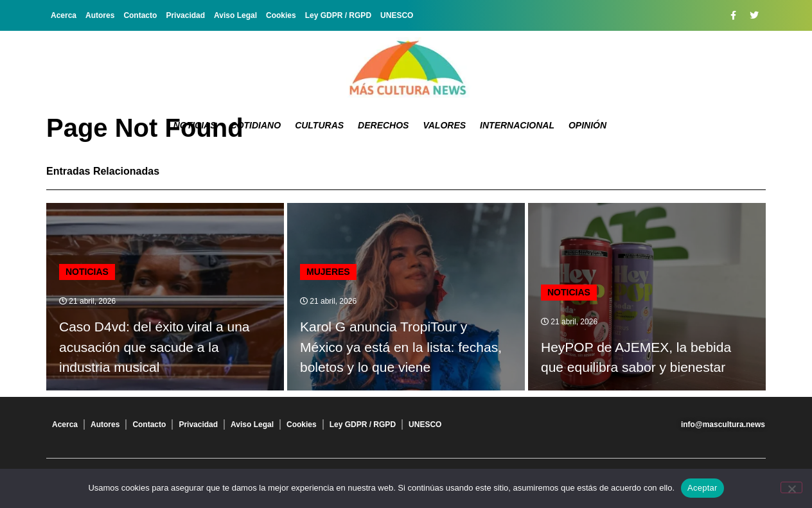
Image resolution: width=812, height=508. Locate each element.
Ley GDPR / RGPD (338, 15)
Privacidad (185, 15)
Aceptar (702, 488)
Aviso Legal (235, 15)
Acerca (64, 15)
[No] (791, 487)
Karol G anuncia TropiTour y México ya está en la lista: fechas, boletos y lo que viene (401, 347)
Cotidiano (256, 125)
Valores (444, 125)
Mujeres (328, 272)
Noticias (195, 125)
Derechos (383, 125)
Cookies (281, 15)
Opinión (587, 125)
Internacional (517, 125)
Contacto (140, 15)
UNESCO (397, 15)
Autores (100, 15)
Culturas (319, 125)
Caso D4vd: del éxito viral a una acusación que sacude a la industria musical (154, 347)
